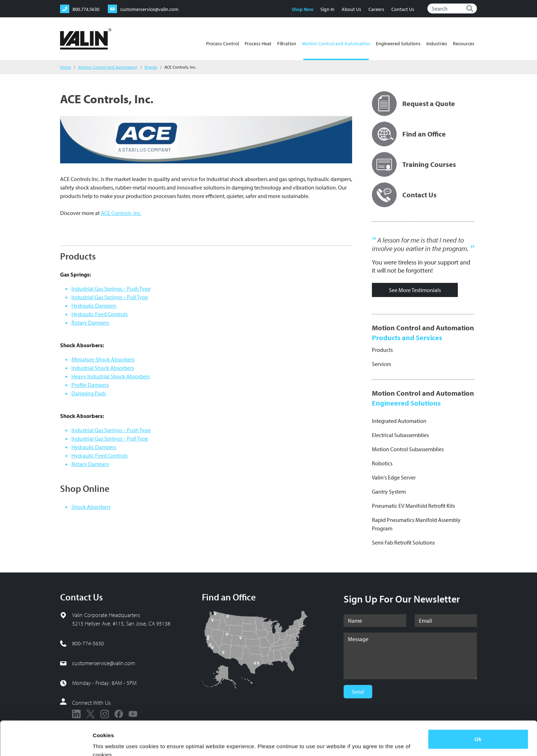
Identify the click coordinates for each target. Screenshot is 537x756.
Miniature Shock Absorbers (103, 359)
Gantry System (389, 492)
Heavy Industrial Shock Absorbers (111, 376)
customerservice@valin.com (104, 663)
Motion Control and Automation (336, 50)
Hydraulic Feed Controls (100, 314)
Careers (376, 9)
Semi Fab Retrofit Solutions (403, 542)
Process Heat (258, 43)
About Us (351, 9)
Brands (151, 67)
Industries (437, 43)
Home (66, 67)
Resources (464, 43)
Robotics (382, 463)
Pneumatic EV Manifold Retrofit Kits (413, 506)
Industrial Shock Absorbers (103, 368)
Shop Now (302, 9)
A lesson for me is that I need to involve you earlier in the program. (420, 244)
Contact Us (403, 9)
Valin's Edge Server (394, 477)
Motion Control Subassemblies (408, 449)
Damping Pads (89, 393)
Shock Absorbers (91, 507)
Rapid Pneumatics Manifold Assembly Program (416, 524)
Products (382, 350)
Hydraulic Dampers (94, 306)
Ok (478, 707)
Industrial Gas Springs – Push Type (111, 289)
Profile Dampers (90, 385)
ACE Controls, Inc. (121, 213)
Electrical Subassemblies (400, 435)
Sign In (327, 9)
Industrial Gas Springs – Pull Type (110, 297)
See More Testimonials (415, 290)
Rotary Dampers (90, 322)
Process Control (223, 43)
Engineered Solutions (398, 43)
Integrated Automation (399, 421)
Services (381, 364)
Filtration (287, 43)
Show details (109, 742)
